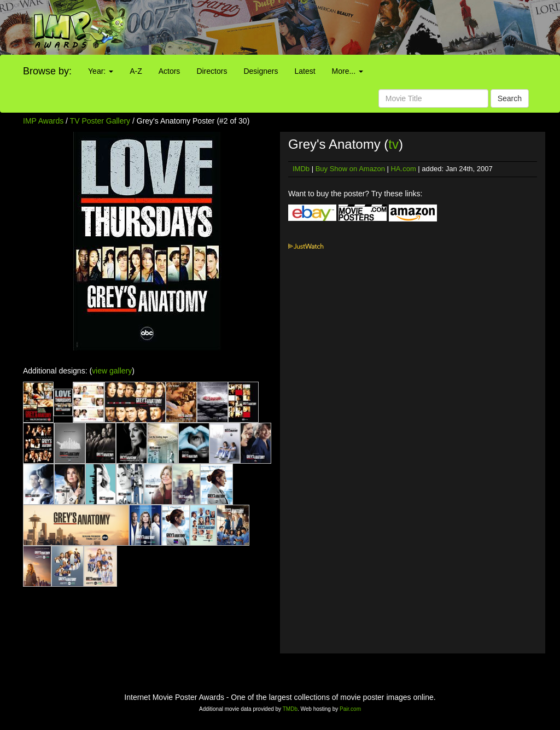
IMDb (301, 169)
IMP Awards (43, 121)
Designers (261, 71)
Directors (212, 71)
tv (393, 144)
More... (348, 71)
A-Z (136, 71)
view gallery (112, 371)
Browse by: (47, 71)
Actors (170, 71)
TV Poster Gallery (100, 121)
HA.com (403, 169)
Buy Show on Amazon (350, 169)
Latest (305, 71)
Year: (101, 71)
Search (510, 98)
